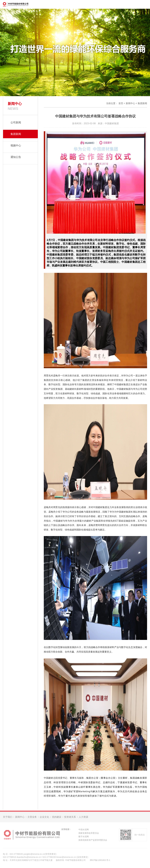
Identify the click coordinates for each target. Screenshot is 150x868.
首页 (121, 103)
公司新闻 (16, 123)
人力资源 (83, 818)
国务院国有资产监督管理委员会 (93, 841)
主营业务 (32, 818)
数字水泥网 (84, 837)
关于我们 (8, 818)
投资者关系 (70, 818)
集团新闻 (142, 103)
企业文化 (44, 818)
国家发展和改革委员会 (89, 834)
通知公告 (16, 157)
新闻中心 (130, 103)
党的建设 (57, 818)
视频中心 (16, 146)
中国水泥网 (84, 830)
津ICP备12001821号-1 (100, 861)
